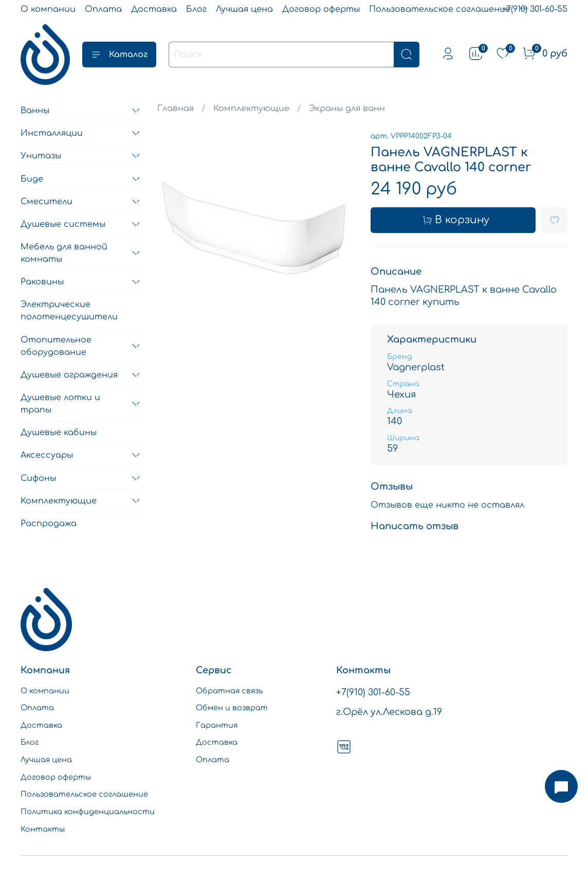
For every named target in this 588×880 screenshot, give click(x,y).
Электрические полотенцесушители (69, 311)
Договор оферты (321, 9)
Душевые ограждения (69, 375)
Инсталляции (52, 133)
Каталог (119, 55)
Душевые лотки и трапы (60, 404)
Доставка (154, 9)
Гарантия (217, 725)
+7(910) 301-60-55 (535, 9)
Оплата (103, 9)
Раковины (42, 282)
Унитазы (41, 156)
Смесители (47, 202)
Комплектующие (251, 109)
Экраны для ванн (347, 109)
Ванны (35, 111)
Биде (32, 179)
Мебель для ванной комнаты (64, 253)
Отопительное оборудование (56, 346)
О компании (48, 9)
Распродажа (49, 524)
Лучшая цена (244, 9)
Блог (196, 9)
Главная (176, 109)
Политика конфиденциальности (88, 812)
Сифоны (38, 478)
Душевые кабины (59, 433)
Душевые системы (63, 224)
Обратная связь (229, 691)
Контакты (43, 829)
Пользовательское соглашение (440, 9)
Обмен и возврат (232, 708)
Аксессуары (47, 455)
